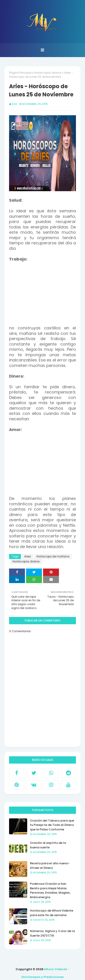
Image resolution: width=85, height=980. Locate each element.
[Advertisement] (47, 290)
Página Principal (20, 73)
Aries (28, 556)
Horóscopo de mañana (53, 556)
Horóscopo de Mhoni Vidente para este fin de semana (52, 913)
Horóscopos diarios (48, 73)
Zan (14, 104)
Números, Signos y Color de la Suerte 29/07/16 (52, 933)
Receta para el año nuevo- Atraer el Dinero (50, 866)
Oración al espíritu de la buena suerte (48, 845)
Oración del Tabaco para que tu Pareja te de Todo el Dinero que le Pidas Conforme (52, 825)
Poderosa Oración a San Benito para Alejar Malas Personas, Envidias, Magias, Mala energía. (50, 890)
